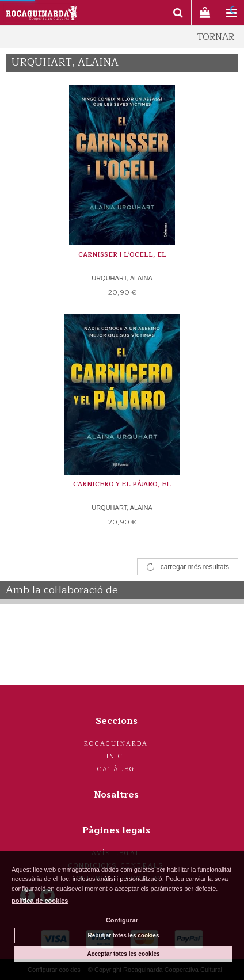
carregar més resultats (195, 567)
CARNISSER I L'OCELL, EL (122, 255)
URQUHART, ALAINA (122, 278)
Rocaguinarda (116, 744)
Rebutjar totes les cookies (124, 935)
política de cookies (40, 901)
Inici (117, 756)
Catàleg (116, 769)
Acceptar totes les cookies (123, 954)
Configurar (122, 920)
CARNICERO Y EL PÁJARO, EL (122, 484)
